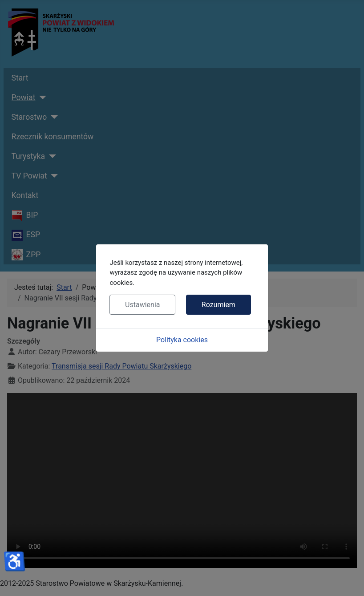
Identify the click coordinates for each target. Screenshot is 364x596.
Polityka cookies (182, 340)
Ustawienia (142, 305)
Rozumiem (218, 305)
